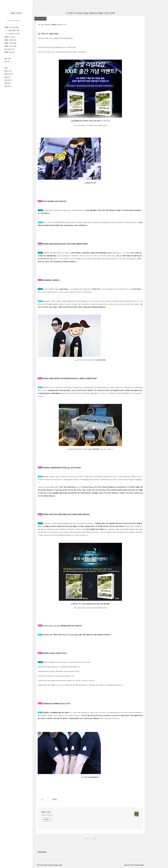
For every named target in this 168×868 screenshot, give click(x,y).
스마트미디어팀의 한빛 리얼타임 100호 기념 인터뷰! (90, 13)
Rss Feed (39, 865)
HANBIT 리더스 (10, 46)
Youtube (55, 865)
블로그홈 (7, 59)
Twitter (46, 865)
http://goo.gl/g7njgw (48, 671)
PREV (86, 839)
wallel (142, 865)
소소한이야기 (13, 34)
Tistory (132, 865)
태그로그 (7, 62)
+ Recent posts (42, 852)
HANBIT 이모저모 (11, 27)
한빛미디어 (8, 71)
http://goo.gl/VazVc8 (67, 671)
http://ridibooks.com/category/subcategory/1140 (58, 676)
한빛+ (6, 68)
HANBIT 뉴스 (9, 37)
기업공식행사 (13, 30)
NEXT (95, 839)
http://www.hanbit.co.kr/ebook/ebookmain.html (71, 662)
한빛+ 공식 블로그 (47, 815)
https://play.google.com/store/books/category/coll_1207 (61, 680)
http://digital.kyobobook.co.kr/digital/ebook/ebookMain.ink (61, 667)
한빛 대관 (8, 86)
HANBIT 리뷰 (9, 52)
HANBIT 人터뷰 (10, 43)
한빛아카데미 (9, 74)
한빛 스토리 (16, 13)
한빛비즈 (7, 77)
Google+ (60, 865)
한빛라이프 (8, 80)
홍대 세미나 (9, 49)
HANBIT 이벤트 (10, 40)
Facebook (50, 865)
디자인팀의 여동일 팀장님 (59, 523)
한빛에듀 (7, 83)
